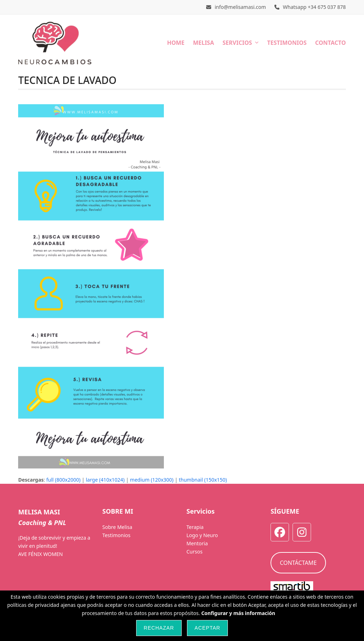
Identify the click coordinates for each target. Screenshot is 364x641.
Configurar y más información (238, 613)
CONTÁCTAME (298, 563)
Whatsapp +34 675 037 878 (314, 7)
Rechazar (159, 628)
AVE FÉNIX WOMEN (40, 554)
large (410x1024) (105, 480)
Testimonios (116, 535)
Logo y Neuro (202, 535)
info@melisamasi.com (240, 7)
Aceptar (207, 628)
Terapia (195, 527)
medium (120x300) (152, 480)
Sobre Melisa (117, 527)
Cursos (194, 552)
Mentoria (197, 543)
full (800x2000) (63, 480)
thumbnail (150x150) (203, 480)
